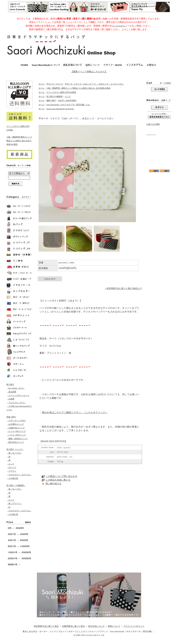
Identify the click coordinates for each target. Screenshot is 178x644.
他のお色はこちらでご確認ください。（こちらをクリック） (75, 412)
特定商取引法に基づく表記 (46, 626)
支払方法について (96, 626)
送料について (114, 626)
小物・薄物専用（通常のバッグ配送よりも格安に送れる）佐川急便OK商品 (78, 88)
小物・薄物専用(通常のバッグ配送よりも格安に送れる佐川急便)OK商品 (19, 141)
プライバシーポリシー (134, 626)
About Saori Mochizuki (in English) (60, 109)
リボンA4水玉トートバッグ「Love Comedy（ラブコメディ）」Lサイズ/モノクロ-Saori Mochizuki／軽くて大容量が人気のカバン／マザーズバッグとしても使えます (159, 157)
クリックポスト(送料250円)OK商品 (61, 92)
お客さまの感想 (153, 124)
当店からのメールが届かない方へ (159, 145)
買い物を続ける (53, 484)
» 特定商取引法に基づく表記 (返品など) (124, 288)
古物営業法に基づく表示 (73, 626)
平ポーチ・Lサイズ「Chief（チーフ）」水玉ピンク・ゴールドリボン (94, 84)
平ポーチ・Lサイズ (55, 84)
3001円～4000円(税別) (67, 100)
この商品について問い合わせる (61, 476)
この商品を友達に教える (58, 480)
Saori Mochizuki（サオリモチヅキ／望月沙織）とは (68, 105)
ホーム (41, 84)
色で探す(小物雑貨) (55, 96)
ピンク (68, 96)
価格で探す (51, 100)
